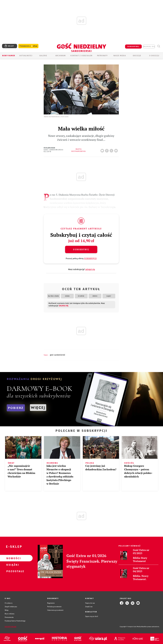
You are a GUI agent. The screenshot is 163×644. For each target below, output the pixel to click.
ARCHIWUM (61, 56)
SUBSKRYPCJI (90, 258)
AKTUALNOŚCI (26, 56)
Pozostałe (12, 571)
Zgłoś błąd (11, 627)
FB (107, 150)
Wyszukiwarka (159, 46)
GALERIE (43, 56)
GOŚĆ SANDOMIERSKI (57, 355)
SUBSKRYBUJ (133, 47)
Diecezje (137, 56)
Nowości (12, 558)
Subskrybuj (81, 249)
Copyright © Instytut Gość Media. (130, 627)
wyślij (117, 150)
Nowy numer (9, 56)
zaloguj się (149, 47)
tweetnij (112, 150)
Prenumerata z (28, 46)
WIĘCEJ (38, 408)
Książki (12, 565)
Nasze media (120, 56)
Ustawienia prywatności (55, 610)
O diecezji (154, 56)
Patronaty (102, 56)
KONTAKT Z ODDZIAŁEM (81, 56)
